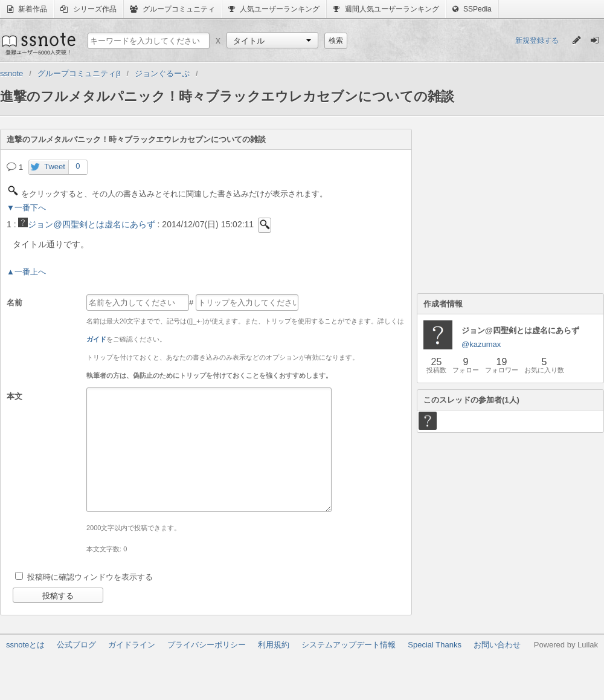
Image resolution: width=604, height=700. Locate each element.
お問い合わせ (497, 645)
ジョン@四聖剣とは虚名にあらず (86, 224)
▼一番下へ (26, 208)
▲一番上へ (26, 272)
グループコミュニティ (172, 9)
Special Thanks (435, 645)
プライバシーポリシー (207, 645)
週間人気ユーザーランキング (386, 9)
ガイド (96, 339)
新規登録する (537, 41)
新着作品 (27, 9)
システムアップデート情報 (349, 645)
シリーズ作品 (88, 9)
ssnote (38, 44)
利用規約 (274, 645)
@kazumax (481, 344)
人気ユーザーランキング (274, 9)
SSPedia (472, 9)
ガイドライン (132, 645)
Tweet (55, 167)
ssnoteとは (25, 645)
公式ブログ (76, 645)
